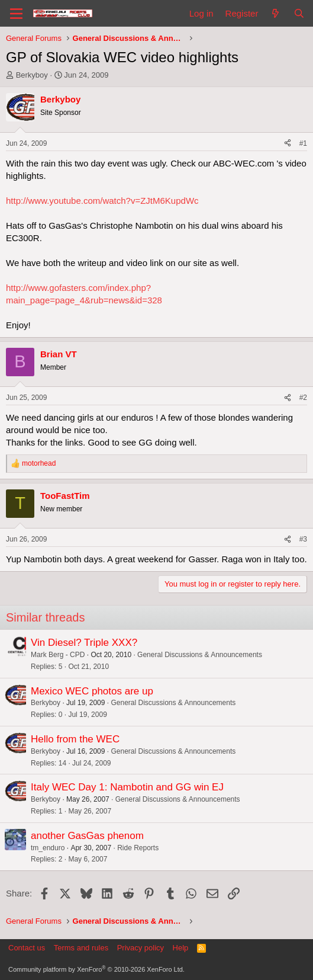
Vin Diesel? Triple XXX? (84, 643)
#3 (303, 539)
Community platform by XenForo (96, 969)
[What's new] (275, 13)
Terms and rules (81, 948)
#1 (303, 143)
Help (181, 948)
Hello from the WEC (75, 739)
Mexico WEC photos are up (92, 691)
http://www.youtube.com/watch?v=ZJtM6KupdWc (102, 201)
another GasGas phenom (87, 836)
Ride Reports (138, 848)
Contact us (27, 948)
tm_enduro (48, 848)
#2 (303, 398)
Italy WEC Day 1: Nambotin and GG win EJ (127, 787)
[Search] (299, 13)
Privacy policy (141, 948)
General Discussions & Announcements (200, 655)
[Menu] (16, 14)
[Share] (288, 144)
